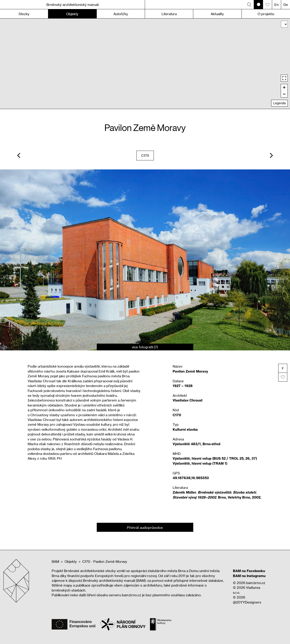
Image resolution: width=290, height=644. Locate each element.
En (277, 5)
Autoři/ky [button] (121, 14)
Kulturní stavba (185, 429)
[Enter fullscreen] (284, 78)
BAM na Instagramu (249, 576)
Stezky (24, 14)
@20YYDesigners (247, 602)
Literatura (169, 14)
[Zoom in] (284, 87)
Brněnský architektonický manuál (72, 5)
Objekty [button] (72, 14)
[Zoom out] (284, 94)
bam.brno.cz (256, 583)
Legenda (279, 103)
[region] (145, 64)
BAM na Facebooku (249, 571)
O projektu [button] (266, 14)
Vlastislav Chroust (188, 400)
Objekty (71, 561)
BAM (55, 561)
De (286, 5)
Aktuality (217, 14)
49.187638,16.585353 (191, 478)
